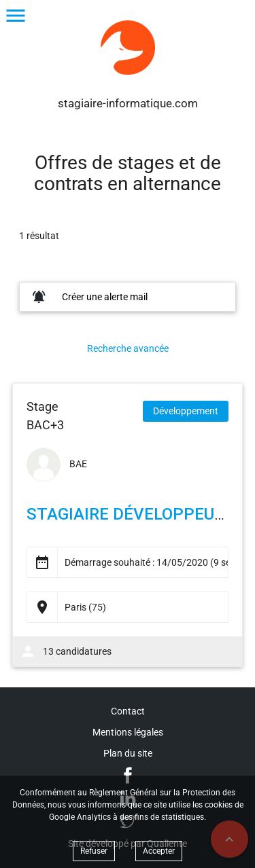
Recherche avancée (128, 348)
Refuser (94, 851)
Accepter (159, 851)
